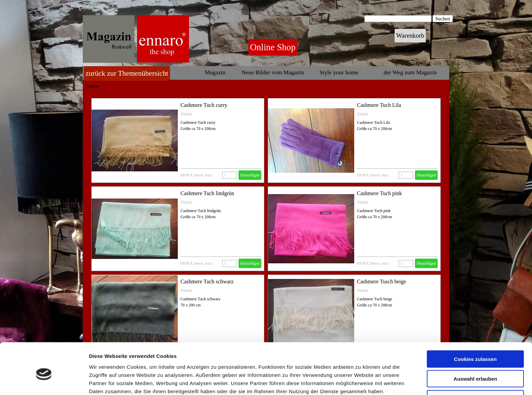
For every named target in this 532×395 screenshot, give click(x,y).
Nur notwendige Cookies (475, 367)
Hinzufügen (250, 175)
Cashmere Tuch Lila (379, 105)
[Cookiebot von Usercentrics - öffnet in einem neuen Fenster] (44, 382)
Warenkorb (410, 35)
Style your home (339, 72)
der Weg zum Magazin (410, 72)
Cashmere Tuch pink (379, 193)
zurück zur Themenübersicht (127, 73)
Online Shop (273, 47)
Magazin (215, 72)
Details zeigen (361, 382)
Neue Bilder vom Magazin (273, 72)
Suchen (443, 19)
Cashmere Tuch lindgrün (207, 193)
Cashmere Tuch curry (204, 105)
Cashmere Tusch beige (382, 281)
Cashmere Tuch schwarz (207, 281)
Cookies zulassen (475, 327)
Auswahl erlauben (475, 347)
